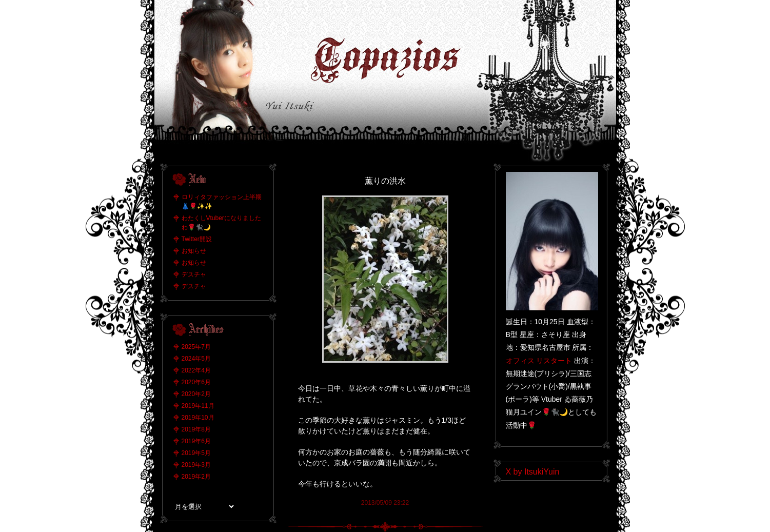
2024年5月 (196, 359)
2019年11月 (198, 406)
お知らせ (194, 251)
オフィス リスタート (539, 361)
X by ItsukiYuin (533, 472)
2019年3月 (196, 465)
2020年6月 (196, 382)
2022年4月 (196, 370)
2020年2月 (196, 394)
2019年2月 (196, 477)
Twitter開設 (197, 239)
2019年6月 (196, 441)
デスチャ (194, 274)
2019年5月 (196, 453)
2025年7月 (196, 347)
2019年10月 (198, 418)
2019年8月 (196, 429)
